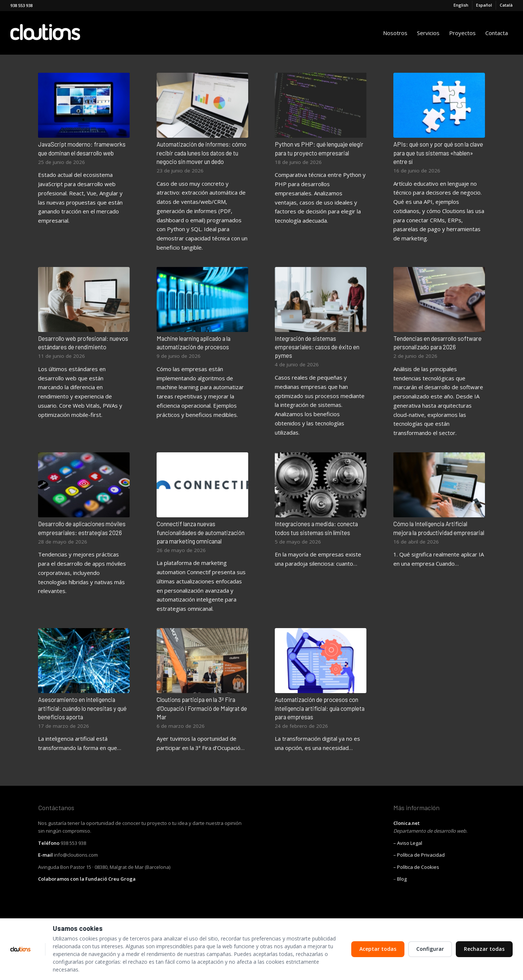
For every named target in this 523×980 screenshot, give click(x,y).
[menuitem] (461, 5)
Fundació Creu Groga (110, 879)
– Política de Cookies (416, 867)
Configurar (430, 949)
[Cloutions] (58, 33)
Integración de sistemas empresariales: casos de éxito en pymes (317, 347)
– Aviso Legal (408, 843)
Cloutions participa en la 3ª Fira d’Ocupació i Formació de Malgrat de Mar (202, 708)
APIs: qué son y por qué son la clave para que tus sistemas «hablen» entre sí (438, 153)
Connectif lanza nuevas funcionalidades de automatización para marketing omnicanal (201, 532)
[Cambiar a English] (461, 5)
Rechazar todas (484, 949)
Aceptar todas (378, 949)
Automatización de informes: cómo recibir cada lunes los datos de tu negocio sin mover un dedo (201, 153)
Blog (402, 879)
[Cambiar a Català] (506, 5)
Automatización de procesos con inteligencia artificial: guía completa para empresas (320, 708)
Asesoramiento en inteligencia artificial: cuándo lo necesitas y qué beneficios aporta (82, 708)
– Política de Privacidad (419, 855)
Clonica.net (406, 823)
